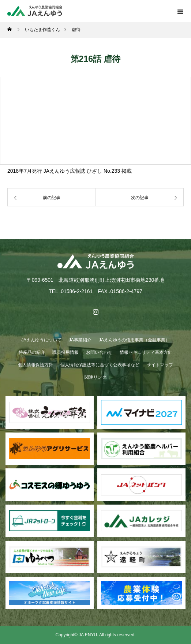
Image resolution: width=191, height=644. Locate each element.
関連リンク (95, 377)
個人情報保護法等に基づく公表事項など (100, 365)
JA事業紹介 (80, 340)
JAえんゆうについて (41, 340)
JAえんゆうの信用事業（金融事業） (134, 340)
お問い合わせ (99, 352)
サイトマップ (160, 365)
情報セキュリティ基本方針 (146, 352)
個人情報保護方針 (35, 365)
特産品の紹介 (32, 352)
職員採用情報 (65, 352)
